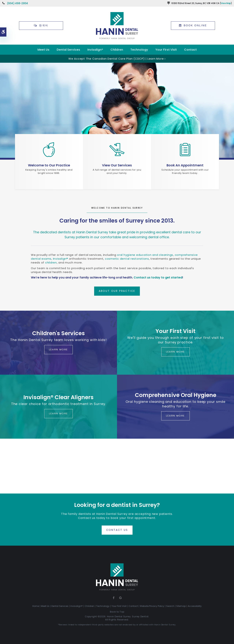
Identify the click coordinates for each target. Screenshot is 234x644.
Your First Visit (166, 50)
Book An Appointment (185, 165)
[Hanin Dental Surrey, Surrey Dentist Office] (49, 149)
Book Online (195, 25)
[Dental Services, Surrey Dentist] (117, 149)
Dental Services (68, 50)
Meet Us (43, 50)
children (51, 262)
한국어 (44, 25)
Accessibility (195, 606)
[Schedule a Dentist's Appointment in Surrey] (185, 149)
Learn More (58, 350)
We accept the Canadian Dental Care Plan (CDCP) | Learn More (116, 59)
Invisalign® (95, 50)
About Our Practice (117, 291)
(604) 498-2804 (17, 3)
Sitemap (181, 606)
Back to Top (117, 612)
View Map (226, 3)
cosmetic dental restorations (127, 259)
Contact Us (117, 530)
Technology (139, 50)
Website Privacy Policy (152, 606)
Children (117, 50)
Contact (190, 50)
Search (170, 606)
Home (36, 606)
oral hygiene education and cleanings (145, 255)
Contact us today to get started (158, 277)
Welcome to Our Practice (49, 165)
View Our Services (117, 165)
